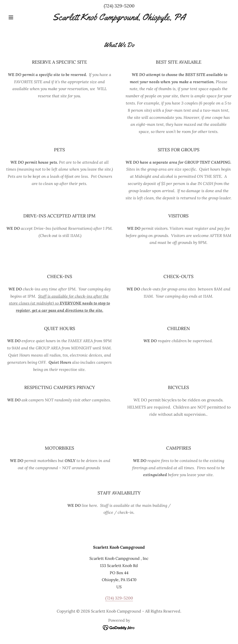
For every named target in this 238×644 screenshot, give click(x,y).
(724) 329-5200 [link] (119, 6)
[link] (119, 19)
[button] (23, 17)
